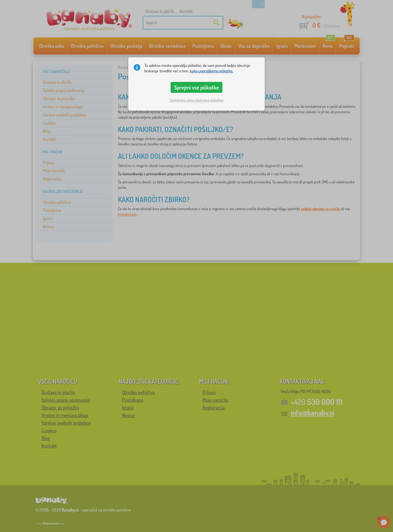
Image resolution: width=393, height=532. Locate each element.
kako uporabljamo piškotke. (212, 71)
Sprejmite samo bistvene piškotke (197, 100)
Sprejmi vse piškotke (197, 87)
